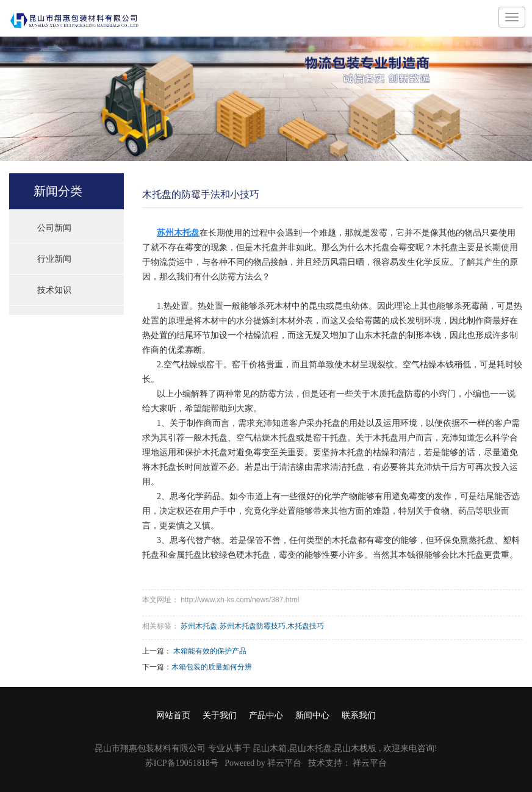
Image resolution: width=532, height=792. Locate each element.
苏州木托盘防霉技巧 (253, 626)
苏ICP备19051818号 (182, 763)
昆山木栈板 (355, 748)
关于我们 (220, 715)
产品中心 (266, 715)
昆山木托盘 (311, 748)
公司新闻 (54, 228)
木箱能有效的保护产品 (210, 651)
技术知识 (54, 290)
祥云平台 (284, 763)
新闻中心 (312, 715)
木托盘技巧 (306, 626)
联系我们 (359, 715)
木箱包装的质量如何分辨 (212, 667)
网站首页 (173, 715)
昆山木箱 (270, 748)
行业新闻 (54, 259)
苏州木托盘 (199, 626)
